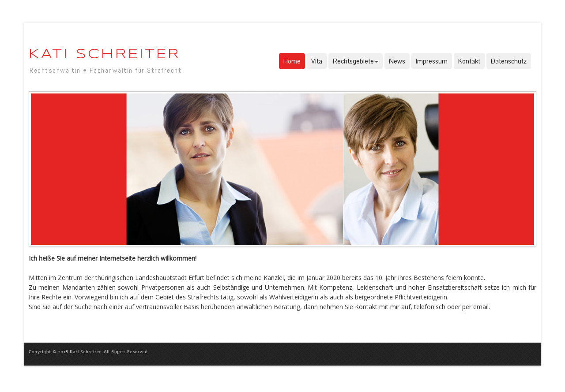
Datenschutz (509, 61)
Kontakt (469, 61)
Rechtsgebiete (356, 61)
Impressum (432, 61)
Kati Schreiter (105, 54)
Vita (317, 61)
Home (292, 61)
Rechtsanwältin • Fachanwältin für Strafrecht (105, 70)
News (397, 61)
